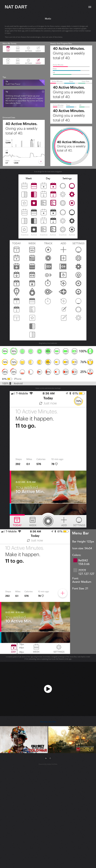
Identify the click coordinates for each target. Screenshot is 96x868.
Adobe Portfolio (52, 764)
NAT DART (16, 7)
